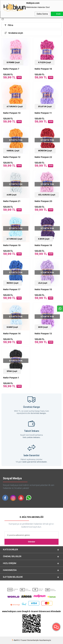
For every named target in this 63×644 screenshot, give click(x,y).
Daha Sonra (42, 14)
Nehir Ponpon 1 (11, 378)
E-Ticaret (23, 640)
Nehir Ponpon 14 (12, 334)
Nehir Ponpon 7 (11, 69)
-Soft (15, 640)
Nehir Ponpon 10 (12, 113)
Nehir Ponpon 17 (12, 289)
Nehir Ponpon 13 (43, 334)
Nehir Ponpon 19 (12, 245)
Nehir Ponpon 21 (12, 201)
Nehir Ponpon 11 (43, 113)
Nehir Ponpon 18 (43, 245)
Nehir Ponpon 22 (43, 157)
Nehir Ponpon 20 (43, 201)
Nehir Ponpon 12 (12, 157)
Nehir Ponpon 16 (43, 69)
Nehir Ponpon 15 (43, 289)
